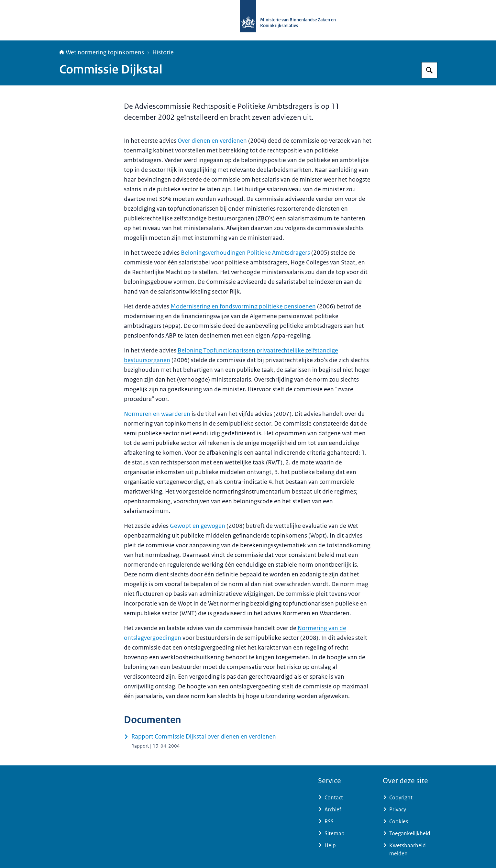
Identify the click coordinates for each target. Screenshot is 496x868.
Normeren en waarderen (157, 414)
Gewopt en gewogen (198, 526)
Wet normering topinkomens (102, 52)
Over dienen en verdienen (212, 141)
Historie (163, 52)
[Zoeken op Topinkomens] (429, 70)
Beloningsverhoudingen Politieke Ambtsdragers (245, 253)
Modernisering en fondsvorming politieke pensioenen (243, 306)
